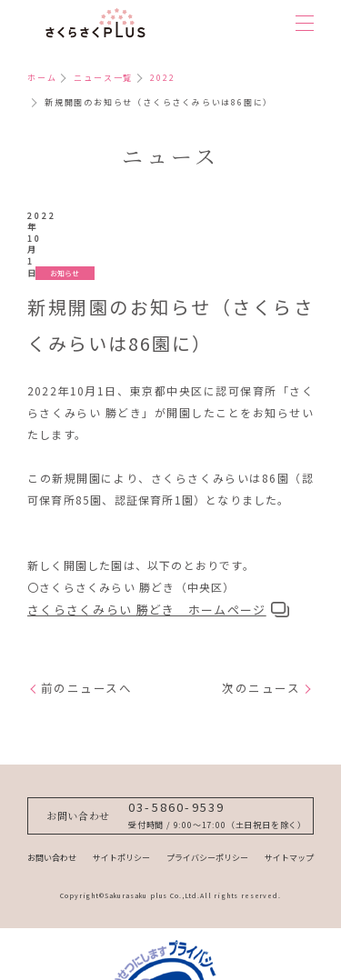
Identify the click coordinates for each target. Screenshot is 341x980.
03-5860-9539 (177, 763)
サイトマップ (289, 828)
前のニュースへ (87, 635)
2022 (162, 78)
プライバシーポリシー (207, 828)
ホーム (42, 78)
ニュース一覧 (103, 78)
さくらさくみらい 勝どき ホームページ (147, 556)
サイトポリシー (121, 828)
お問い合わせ (52, 828)
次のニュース (261, 635)
